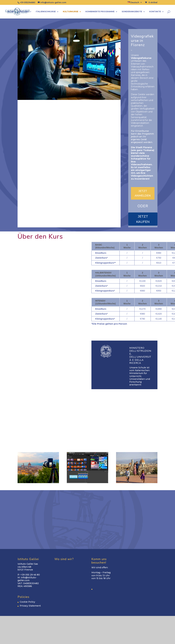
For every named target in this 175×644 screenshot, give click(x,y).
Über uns (23, 12)
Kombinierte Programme (100, 12)
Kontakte (155, 12)
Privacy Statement (30, 606)
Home (11, 12)
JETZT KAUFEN (143, 219)
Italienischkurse (46, 12)
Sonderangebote (132, 12)
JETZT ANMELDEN (143, 193)
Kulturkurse (71, 12)
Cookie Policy (27, 602)
